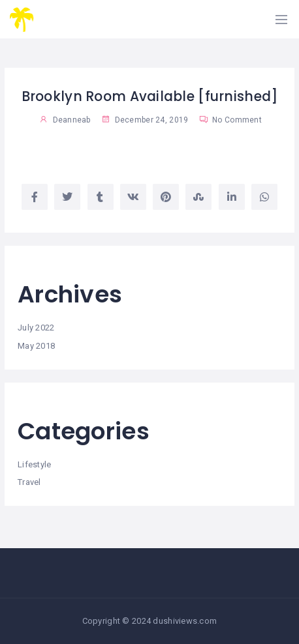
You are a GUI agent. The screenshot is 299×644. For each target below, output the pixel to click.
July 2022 (36, 328)
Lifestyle (35, 464)
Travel (29, 482)
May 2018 (36, 346)
